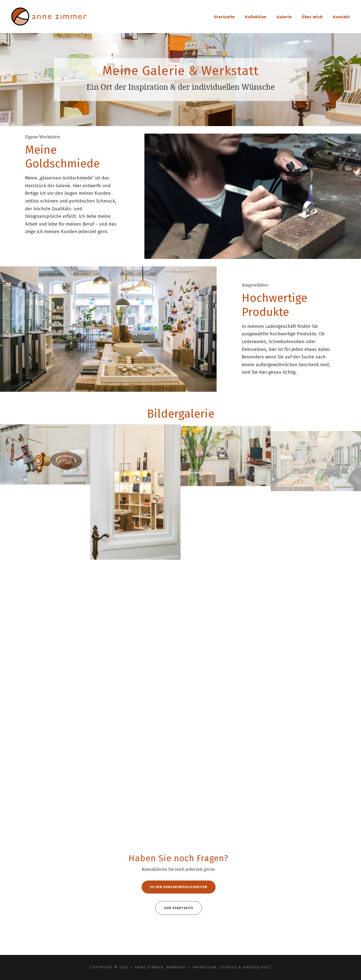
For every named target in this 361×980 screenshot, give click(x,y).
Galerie (284, 17)
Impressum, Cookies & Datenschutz (232, 967)
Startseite (224, 17)
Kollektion (256, 17)
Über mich (312, 17)
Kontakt (341, 17)
